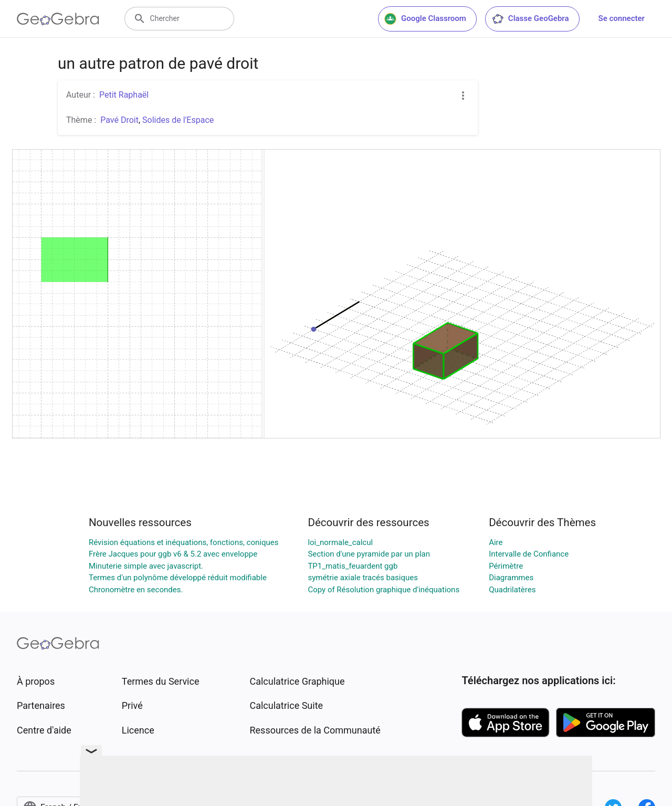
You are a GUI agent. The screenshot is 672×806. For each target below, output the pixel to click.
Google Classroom (425, 19)
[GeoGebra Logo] (58, 19)
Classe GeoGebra (530, 19)
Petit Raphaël (124, 95)
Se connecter (622, 18)
